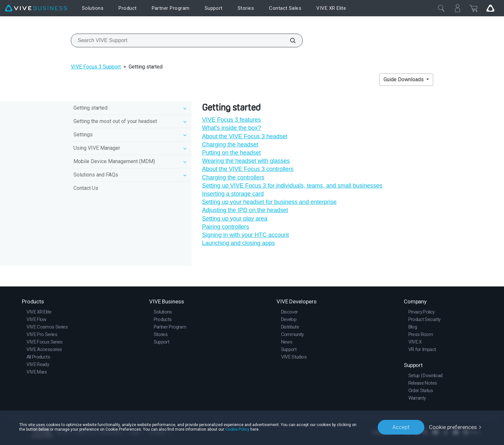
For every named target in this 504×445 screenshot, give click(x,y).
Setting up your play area (235, 219)
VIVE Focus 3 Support (96, 67)
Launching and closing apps (238, 243)
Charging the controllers (233, 177)
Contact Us (86, 188)
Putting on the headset (231, 153)
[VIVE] (36, 8)
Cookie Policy (237, 429)
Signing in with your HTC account (245, 235)
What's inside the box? (232, 128)
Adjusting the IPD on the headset (245, 210)
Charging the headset (230, 145)
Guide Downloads (404, 79)
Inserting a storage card (233, 194)
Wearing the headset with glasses (246, 161)
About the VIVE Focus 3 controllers (248, 169)
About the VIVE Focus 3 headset (245, 136)
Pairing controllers (226, 227)
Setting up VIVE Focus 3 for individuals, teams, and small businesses (292, 186)
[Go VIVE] (490, 8)
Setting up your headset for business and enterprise (269, 202)
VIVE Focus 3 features (231, 120)
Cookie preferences (453, 427)
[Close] (441, 8)
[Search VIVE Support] (289, 40)
